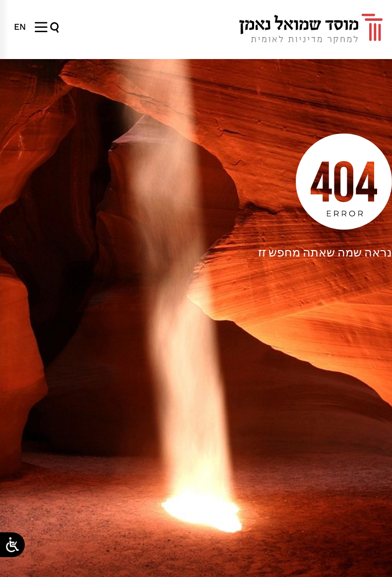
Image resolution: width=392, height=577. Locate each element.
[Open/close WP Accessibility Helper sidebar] (12, 545)
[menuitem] (20, 27)
